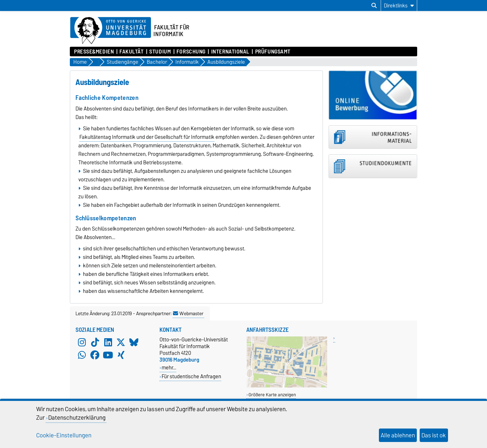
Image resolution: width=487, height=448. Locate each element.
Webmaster (188, 313)
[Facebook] (95, 355)
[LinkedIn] (108, 342)
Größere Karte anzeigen (272, 395)
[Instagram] (82, 342)
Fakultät (131, 52)
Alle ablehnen (398, 435)
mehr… (169, 367)
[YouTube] (108, 355)
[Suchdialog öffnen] (374, 6)
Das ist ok (434, 435)
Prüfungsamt (273, 52)
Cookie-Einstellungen (64, 435)
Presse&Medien (94, 52)
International (230, 52)
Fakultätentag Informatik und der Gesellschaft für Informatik (147, 137)
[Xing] (121, 355)
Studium (160, 52)
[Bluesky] (134, 342)
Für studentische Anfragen (191, 376)
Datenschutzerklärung (77, 418)
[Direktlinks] (399, 5)
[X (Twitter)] (121, 342)
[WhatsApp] (82, 355)
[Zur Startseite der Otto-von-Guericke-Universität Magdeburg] (111, 31)
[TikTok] (95, 342)
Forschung (191, 52)
